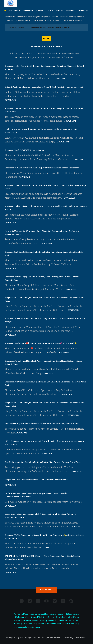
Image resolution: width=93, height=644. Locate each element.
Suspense (70, 11)
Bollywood (15, 11)
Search (46, 39)
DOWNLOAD (59, 79)
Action (50, 11)
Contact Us (83, 11)
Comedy (59, 11)
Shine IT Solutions (80, 638)
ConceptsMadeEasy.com (51, 638)
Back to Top (47, 590)
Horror (40, 11)
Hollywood (28, 11)
